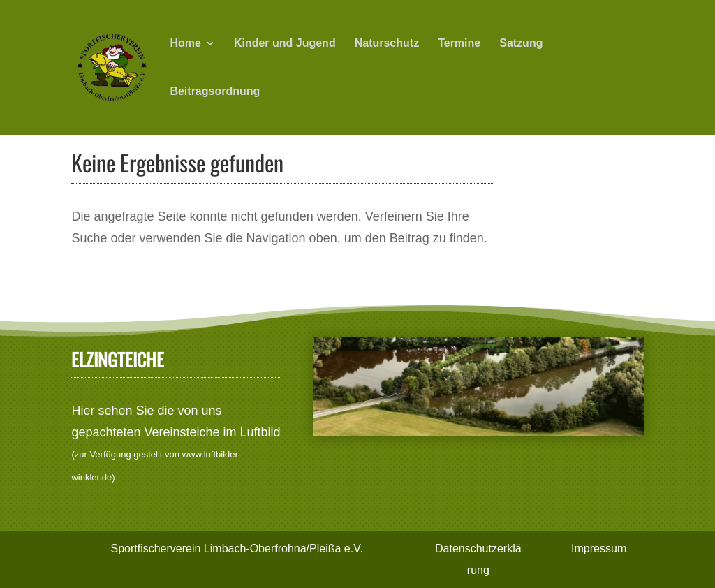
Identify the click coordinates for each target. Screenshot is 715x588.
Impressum (599, 549)
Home (185, 44)
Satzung (521, 44)
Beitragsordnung (215, 92)
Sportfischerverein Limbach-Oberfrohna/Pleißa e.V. (236, 549)
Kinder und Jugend (285, 44)
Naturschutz (387, 44)
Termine (459, 44)
